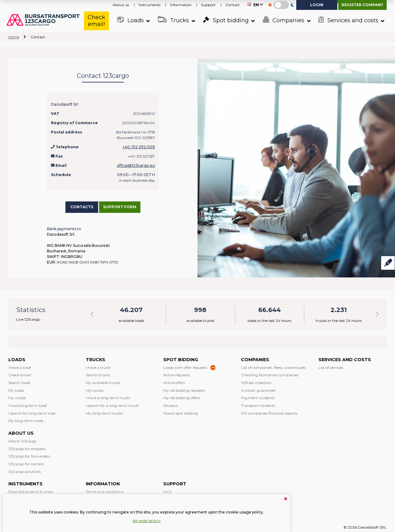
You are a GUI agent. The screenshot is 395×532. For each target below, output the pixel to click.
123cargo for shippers (27, 448)
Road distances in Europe (31, 491)
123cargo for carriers (26, 463)
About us (121, 5)
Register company (362, 5)
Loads (129, 20)
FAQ (167, 491)
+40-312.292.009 (139, 147)
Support (208, 5)
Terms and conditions (105, 491)
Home (14, 37)
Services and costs (348, 20)
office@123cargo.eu (136, 165)
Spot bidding (225, 20)
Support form (124, 206)
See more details (147, 521)
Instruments (150, 5)
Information (181, 5)
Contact (233, 5)
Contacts (82, 206)
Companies (283, 20)
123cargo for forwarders (29, 455)
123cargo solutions (25, 470)
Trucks (173, 20)
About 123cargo (22, 440)
